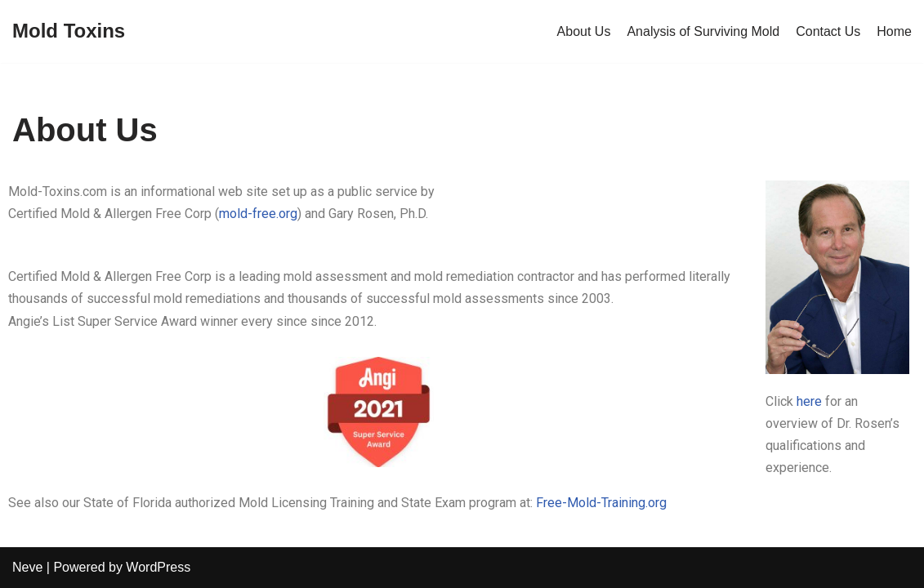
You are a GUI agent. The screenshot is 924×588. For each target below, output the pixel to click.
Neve (27, 567)
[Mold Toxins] (69, 31)
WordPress (158, 567)
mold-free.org (258, 214)
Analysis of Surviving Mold (703, 31)
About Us (584, 31)
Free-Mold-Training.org (601, 503)
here (809, 401)
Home (894, 31)
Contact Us (828, 31)
